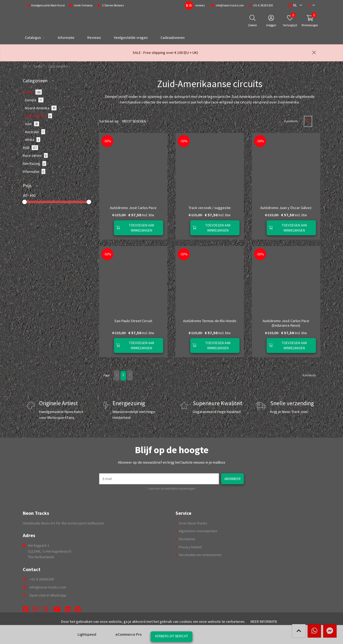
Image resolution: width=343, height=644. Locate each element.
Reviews (94, 38)
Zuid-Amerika (38, 116)
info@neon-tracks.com (48, 587)
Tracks (38, 66)
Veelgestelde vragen (131, 38)
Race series (35, 155)
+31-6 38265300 (42, 579)
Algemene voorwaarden (198, 531)
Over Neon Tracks (193, 523)
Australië (35, 132)
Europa (34, 100)
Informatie (66, 38)
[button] (292, 5)
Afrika (33, 140)
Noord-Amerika (41, 108)
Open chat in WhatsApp (48, 595)
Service (183, 513)
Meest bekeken (133, 121)
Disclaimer (187, 539)
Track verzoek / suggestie (210, 208)
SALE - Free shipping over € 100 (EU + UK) (165, 53)
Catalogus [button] (33, 38)
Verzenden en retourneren (200, 555)
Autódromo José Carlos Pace (133, 208)
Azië (32, 124)
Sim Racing (34, 163)
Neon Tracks (36, 513)
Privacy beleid (190, 547)
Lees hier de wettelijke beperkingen (172, 489)
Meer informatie (264, 621)
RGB (30, 148)
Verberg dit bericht (171, 636)
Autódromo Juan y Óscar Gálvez (286, 208)
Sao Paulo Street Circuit (133, 321)
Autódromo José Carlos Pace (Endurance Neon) (286, 323)
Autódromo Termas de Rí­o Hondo (210, 321)
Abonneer (233, 478)
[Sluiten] (314, 53)
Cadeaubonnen (173, 38)
